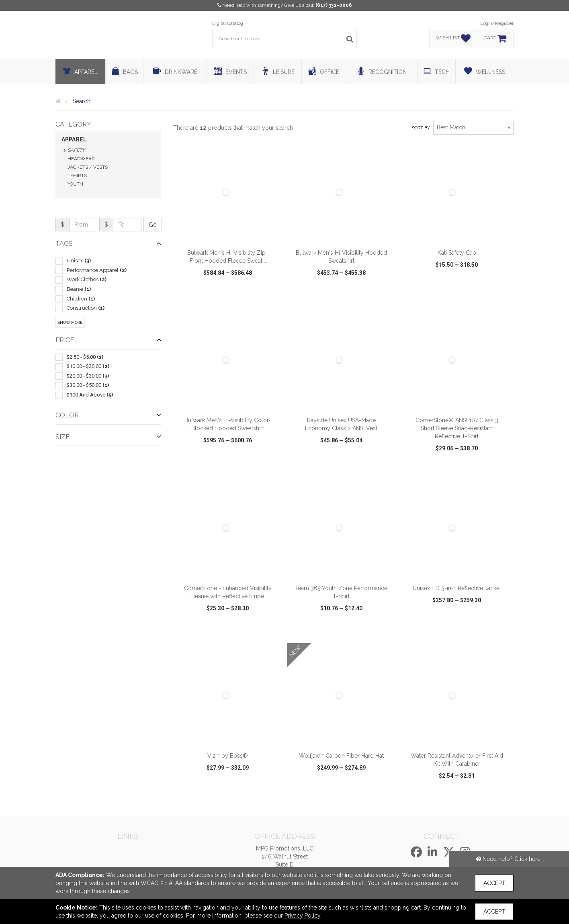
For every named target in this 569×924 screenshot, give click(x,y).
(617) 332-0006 (334, 5)
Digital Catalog (228, 23)
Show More (70, 322)
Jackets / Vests (88, 167)
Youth (75, 184)
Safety (76, 150)
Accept (494, 883)
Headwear (81, 159)
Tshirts (77, 176)
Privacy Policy (303, 916)
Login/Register (497, 23)
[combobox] (473, 128)
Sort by (421, 128)
